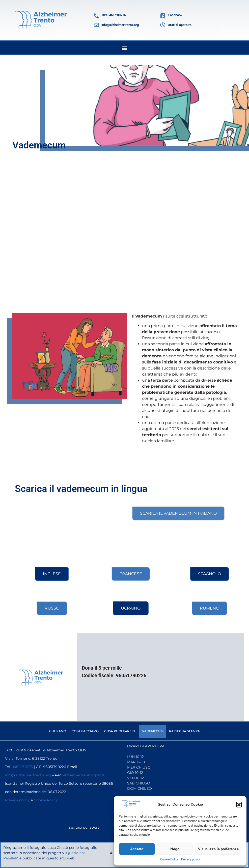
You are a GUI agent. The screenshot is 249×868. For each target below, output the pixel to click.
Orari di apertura (180, 25)
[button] (239, 805)
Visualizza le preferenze (218, 849)
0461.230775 (22, 767)
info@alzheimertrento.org (120, 25)
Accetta (137, 849)
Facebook (175, 15)
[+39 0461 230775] (96, 16)
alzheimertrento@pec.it (84, 775)
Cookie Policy (169, 859)
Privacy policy (191, 859)
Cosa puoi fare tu (120, 731)
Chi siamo (58, 731)
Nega (175, 849)
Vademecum (153, 731)
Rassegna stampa (184, 731)
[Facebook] (163, 16)
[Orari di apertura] (163, 25)
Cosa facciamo (85, 731)
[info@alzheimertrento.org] (96, 25)
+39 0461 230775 (114, 15)
